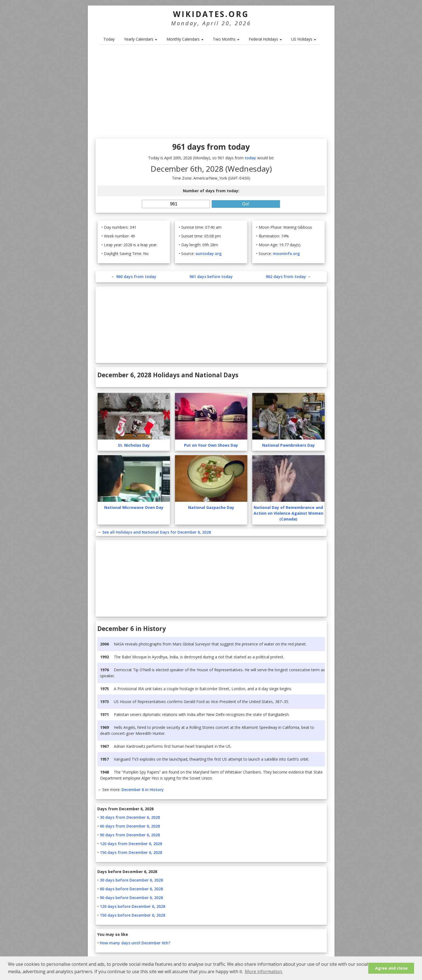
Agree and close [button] (391, 968)
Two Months (226, 39)
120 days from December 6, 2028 (131, 844)
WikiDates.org (211, 14)
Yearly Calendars (141, 39)
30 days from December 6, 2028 (130, 817)
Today (109, 39)
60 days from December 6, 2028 (130, 826)
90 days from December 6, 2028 (130, 835)
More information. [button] (264, 971)
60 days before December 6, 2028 (131, 889)
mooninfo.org (286, 254)
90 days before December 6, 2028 (131, 898)
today (250, 158)
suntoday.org (209, 254)
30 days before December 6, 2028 (131, 880)
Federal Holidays (265, 39)
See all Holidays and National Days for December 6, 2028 (157, 532)
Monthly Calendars (185, 39)
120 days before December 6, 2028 (132, 906)
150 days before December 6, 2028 (132, 915)
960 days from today (136, 277)
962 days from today (286, 277)
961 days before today (211, 277)
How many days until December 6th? (135, 943)
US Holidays (304, 39)
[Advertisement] (211, 94)
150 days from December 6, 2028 (131, 852)
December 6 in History (143, 790)
